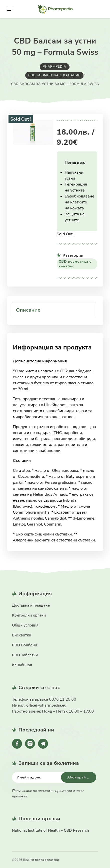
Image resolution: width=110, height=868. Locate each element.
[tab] (54, 310)
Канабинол (22, 665)
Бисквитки (22, 635)
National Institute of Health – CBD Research (50, 830)
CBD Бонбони (24, 645)
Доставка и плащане (31, 605)
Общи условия (25, 625)
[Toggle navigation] (10, 9)
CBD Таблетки (25, 655)
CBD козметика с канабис (75, 264)
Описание (28, 310)
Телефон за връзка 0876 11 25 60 (44, 699)
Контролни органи (29, 615)
